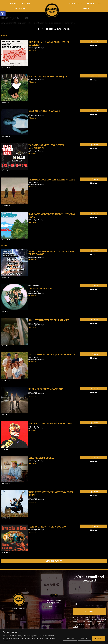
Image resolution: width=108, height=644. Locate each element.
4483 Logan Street (54, 600)
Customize (70, 638)
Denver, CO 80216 (54, 603)
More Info (94, 45)
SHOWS (13, 3)
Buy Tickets (94, 41)
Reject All (84, 638)
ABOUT (90, 4)
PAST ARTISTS (75, 3)
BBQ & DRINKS (20, 8)
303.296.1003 (54, 607)
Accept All (99, 638)
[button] (3, 13)
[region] (54, 636)
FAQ (100, 3)
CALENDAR (25, 3)
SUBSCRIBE (89, 611)
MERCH (86, 8)
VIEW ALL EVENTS (54, 561)
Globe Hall (33, 50)
